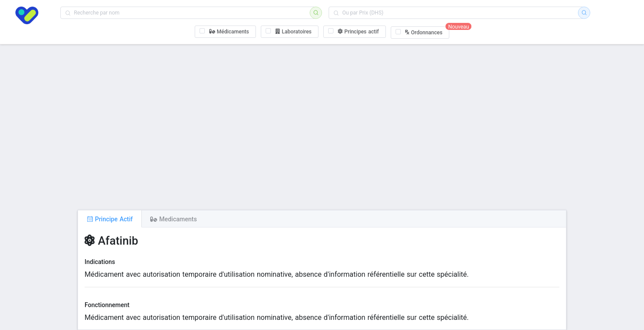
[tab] (110, 219)
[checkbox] (226, 32)
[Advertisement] (322, 127)
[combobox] (188, 13)
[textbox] (188, 13)
